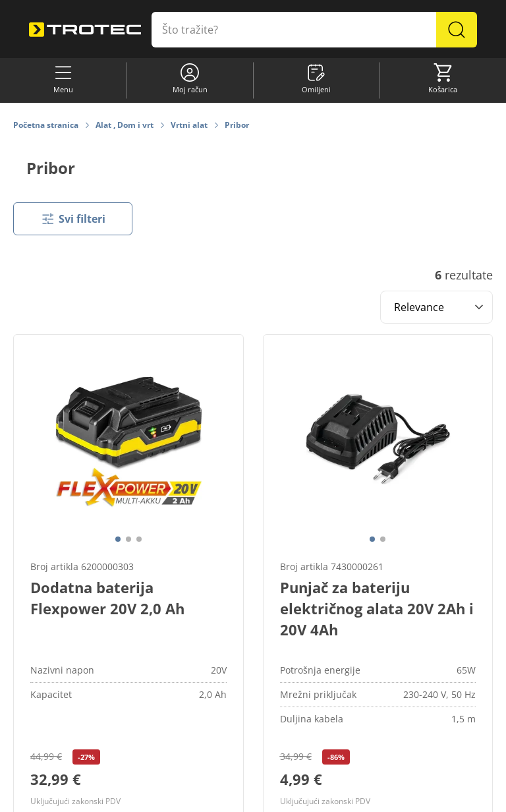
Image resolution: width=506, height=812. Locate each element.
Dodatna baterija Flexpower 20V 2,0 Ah (107, 598)
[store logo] (85, 30)
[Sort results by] (436, 307)
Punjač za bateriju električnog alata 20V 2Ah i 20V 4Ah (377, 608)
